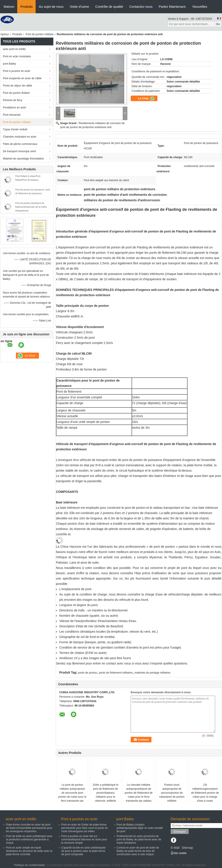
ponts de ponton (88, 673)
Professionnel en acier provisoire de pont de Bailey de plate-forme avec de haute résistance (139, 839)
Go (218, 24)
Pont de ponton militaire (40, 34)
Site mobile (179, 853)
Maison (9, 7)
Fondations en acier (14, 108)
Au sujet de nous (51, 7)
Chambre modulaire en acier (20, 137)
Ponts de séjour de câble (17, 86)
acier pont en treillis (14, 49)
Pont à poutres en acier (17, 71)
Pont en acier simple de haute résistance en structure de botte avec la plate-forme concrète (29, 851)
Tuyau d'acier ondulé (15, 129)
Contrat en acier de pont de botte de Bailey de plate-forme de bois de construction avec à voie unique (138, 851)
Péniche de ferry (12, 100)
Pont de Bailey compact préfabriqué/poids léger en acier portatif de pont (140, 828)
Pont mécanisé (12, 115)
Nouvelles (200, 7)
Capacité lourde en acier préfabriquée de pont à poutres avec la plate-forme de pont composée (83, 851)
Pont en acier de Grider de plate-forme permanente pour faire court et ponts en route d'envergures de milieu (85, 828)
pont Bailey (9, 64)
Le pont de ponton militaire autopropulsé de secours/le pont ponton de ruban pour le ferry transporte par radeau (72, 795)
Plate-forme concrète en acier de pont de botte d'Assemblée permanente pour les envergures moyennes (29, 828)
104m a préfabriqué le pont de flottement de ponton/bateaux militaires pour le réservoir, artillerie (106, 793)
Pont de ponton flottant (16, 93)
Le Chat (146, 98)
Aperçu (5, 34)
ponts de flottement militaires (116, 673)
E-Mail (175, 848)
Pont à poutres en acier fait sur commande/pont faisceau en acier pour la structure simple (84, 839)
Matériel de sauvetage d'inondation (23, 159)
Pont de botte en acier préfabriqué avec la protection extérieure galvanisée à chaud (29, 839)
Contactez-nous (141, 7)
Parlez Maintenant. (173, 7)
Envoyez (180, 832)
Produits (26, 7)
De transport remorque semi (19, 151)
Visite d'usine (79, 7)
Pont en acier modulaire (17, 56)
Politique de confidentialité (29, 865)
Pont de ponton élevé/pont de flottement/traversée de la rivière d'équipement (31, 207)
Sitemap (187, 848)
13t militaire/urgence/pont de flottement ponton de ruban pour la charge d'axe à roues (205, 793)
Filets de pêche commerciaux (20, 144)
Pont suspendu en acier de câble (22, 78)
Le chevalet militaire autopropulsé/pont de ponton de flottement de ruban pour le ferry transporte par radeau (139, 793)
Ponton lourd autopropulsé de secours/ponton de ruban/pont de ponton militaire (172, 793)
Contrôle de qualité (109, 7)
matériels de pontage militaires (152, 673)
